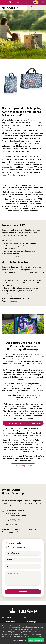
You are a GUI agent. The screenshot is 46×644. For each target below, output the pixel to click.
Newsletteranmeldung (17, 547)
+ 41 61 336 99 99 (27, 2)
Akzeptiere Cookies (36, 640)
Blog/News (10, 2)
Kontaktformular (15, 543)
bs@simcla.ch (12, 525)
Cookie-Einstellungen (19, 640)
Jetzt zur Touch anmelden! (35, 2)
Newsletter (18, 2)
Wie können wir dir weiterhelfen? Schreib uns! (23, 423)
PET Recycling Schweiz (23, 466)
